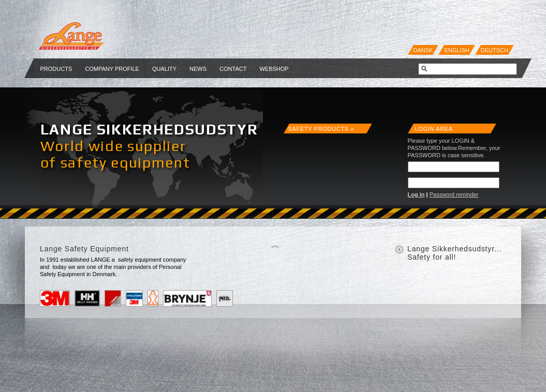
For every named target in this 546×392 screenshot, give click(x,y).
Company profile (112, 69)
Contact (233, 69)
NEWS (198, 69)
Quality (164, 69)
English (456, 50)
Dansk (423, 50)
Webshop (274, 69)
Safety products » (321, 129)
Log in (416, 194)
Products (56, 69)
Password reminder (454, 194)
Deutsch (495, 50)
